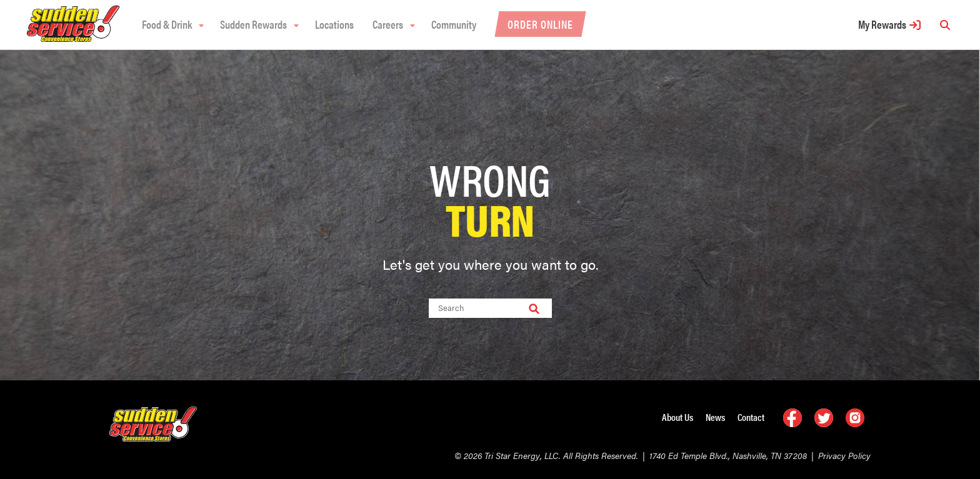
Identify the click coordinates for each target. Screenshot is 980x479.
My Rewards (882, 24)
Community (454, 24)
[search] (945, 25)
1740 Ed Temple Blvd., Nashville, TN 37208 (728, 455)
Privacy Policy (844, 455)
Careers (388, 24)
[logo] (73, 39)
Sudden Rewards (253, 24)
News (715, 417)
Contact (751, 417)
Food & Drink (167, 24)
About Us (677, 417)
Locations (334, 24)
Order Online (540, 24)
